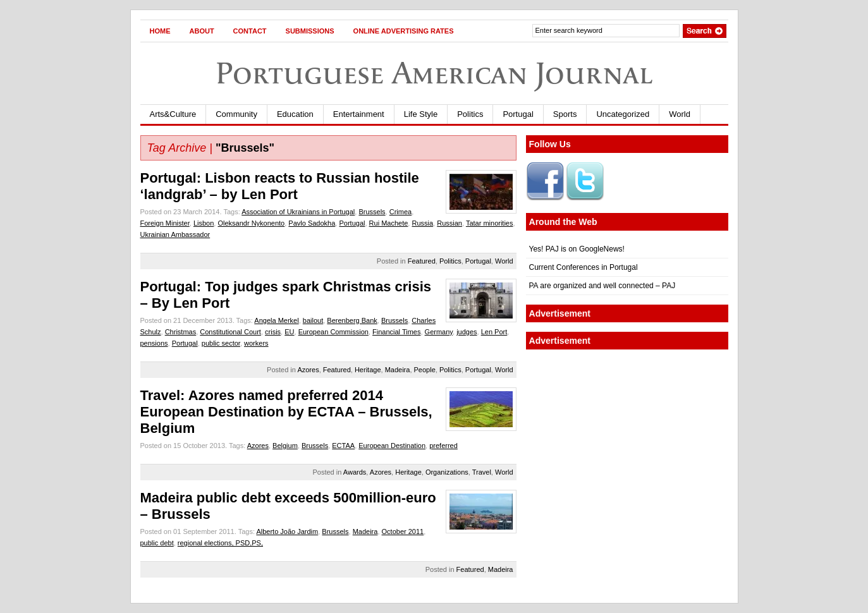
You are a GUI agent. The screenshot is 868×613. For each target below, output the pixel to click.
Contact (250, 31)
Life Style (421, 114)
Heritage (368, 370)
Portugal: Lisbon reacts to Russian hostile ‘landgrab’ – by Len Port (280, 186)
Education (295, 114)
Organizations (447, 472)
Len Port (494, 332)
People (425, 370)
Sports (565, 114)
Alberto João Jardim (287, 531)
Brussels (372, 212)
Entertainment (359, 114)
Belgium (285, 446)
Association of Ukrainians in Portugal (298, 212)
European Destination (392, 446)
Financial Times (396, 332)
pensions (154, 343)
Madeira (398, 370)
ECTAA (343, 446)
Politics (470, 114)
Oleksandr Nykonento (251, 223)
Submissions (310, 31)
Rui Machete (389, 223)
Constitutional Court (230, 332)
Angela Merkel (276, 320)
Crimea (400, 212)
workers (256, 343)
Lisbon (204, 223)
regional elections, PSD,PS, (220, 543)
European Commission (333, 332)
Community (236, 114)
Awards (355, 472)
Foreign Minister (165, 223)
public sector (221, 343)
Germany (439, 332)
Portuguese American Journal (434, 73)
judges (467, 332)
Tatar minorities (490, 223)
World (680, 114)
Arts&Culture (173, 114)
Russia (422, 223)
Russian (449, 223)
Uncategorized (623, 114)
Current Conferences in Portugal (584, 267)
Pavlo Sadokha (312, 223)
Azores (308, 370)
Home (160, 31)
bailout (313, 320)
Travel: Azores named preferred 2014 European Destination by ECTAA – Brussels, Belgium (286, 412)
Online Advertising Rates (404, 31)
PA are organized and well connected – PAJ (602, 286)
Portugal (518, 114)
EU (289, 332)
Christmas (181, 332)
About (202, 31)
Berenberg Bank (352, 320)
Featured (422, 261)
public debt (157, 543)
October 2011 (403, 531)
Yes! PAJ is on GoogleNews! (577, 249)
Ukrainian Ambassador (175, 234)
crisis (273, 332)
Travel (482, 472)
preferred (443, 446)
